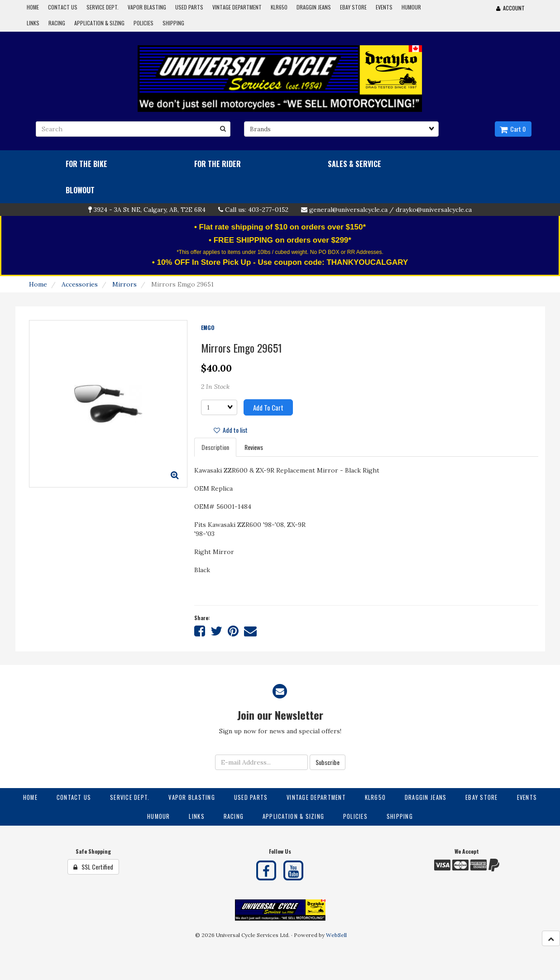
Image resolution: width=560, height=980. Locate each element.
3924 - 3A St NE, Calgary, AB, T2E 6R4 (150, 210)
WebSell (336, 935)
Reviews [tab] (254, 447)
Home (38, 284)
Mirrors (124, 284)
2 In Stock (215, 387)
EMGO (208, 327)
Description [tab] (215, 447)
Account (510, 8)
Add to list (231, 430)
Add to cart (268, 407)
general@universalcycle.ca (348, 210)
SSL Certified (93, 867)
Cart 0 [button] (513, 129)
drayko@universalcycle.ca (434, 210)
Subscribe (328, 762)
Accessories (80, 284)
